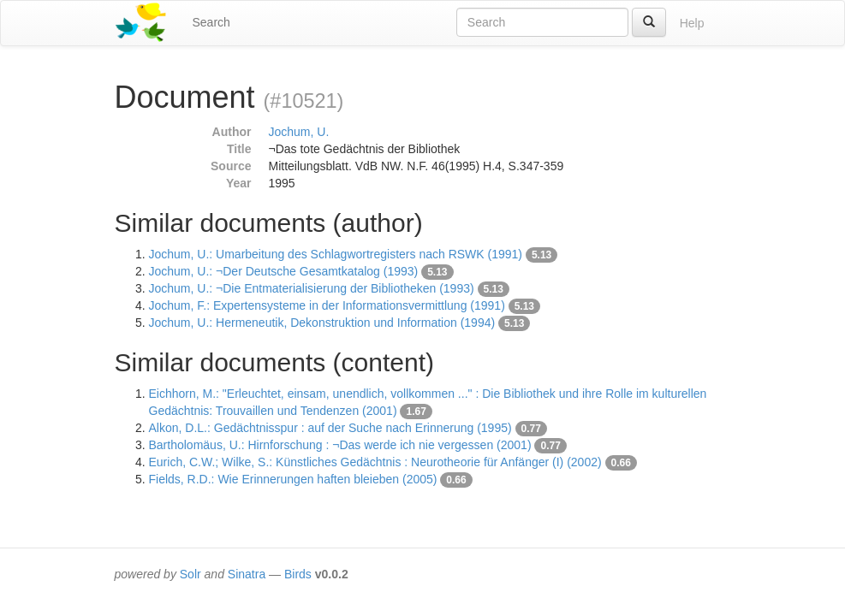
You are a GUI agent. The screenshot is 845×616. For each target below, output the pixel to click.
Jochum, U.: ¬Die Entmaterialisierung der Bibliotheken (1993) (312, 288)
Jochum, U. (299, 132)
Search (211, 22)
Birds (298, 574)
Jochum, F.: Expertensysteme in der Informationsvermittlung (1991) (327, 305)
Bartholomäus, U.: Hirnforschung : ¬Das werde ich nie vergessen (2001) (340, 445)
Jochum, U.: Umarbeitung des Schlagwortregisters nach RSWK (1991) (336, 254)
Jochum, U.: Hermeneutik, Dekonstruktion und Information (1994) (322, 323)
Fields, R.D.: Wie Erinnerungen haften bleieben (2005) (293, 479)
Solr (190, 574)
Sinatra (247, 574)
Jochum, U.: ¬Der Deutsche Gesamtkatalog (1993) (284, 271)
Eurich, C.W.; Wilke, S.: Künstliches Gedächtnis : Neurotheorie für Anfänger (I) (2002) (375, 462)
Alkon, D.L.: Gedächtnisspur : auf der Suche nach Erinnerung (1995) (330, 428)
